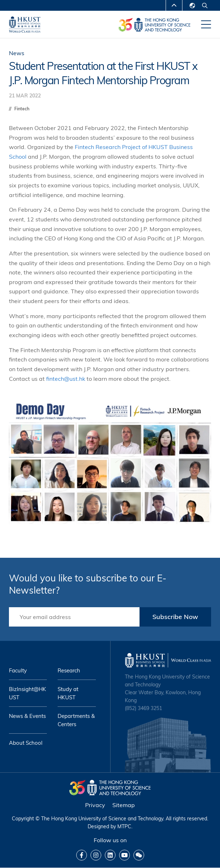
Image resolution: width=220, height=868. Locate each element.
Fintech (22, 109)
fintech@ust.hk (66, 379)
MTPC (124, 826)
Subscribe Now (175, 617)
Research (69, 670)
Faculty (18, 670)
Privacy (95, 805)
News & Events (27, 716)
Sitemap (124, 805)
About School (26, 743)
